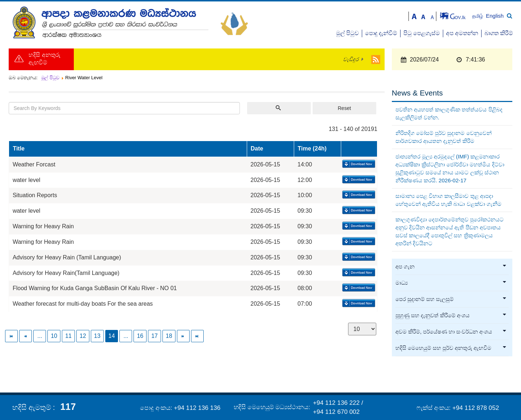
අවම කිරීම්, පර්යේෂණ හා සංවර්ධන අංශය (451, 332)
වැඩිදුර (351, 59)
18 (169, 336)
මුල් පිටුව (348, 33)
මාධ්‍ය (451, 283)
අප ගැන (451, 267)
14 (112, 336)
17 (154, 336)
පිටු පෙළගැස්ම (422, 33)
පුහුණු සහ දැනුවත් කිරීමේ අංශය (451, 315)
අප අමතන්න (462, 33)
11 (68, 336)
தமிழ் (478, 16)
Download (358, 164)
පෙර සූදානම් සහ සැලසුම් (451, 299)
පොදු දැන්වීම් (381, 33)
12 (83, 336)
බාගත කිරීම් (499, 33)
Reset (344, 108)
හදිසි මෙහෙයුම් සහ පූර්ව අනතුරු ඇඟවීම (451, 348)
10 (54, 336)
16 (140, 336)
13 (97, 336)
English (495, 16)
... (40, 336)
